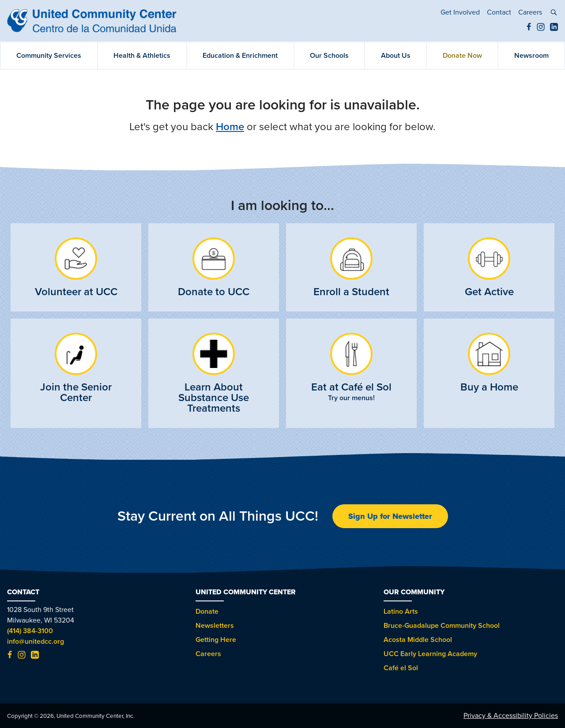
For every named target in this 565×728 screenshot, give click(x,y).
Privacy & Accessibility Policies (511, 716)
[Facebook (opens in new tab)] (529, 28)
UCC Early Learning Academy (430, 654)
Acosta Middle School (418, 640)
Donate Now (462, 56)
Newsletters (215, 626)
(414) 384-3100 (30, 631)
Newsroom (531, 56)
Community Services (49, 56)
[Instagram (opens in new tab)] (541, 28)
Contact (499, 12)
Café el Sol (401, 668)
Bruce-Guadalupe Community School (442, 626)
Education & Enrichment (240, 56)
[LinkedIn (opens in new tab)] (554, 28)
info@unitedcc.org (36, 642)
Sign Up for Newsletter (390, 516)
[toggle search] (554, 14)
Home (230, 127)
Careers (530, 12)
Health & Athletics (142, 56)
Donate (207, 612)
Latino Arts (401, 612)
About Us (396, 56)
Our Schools (329, 56)
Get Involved (460, 12)
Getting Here (216, 640)
